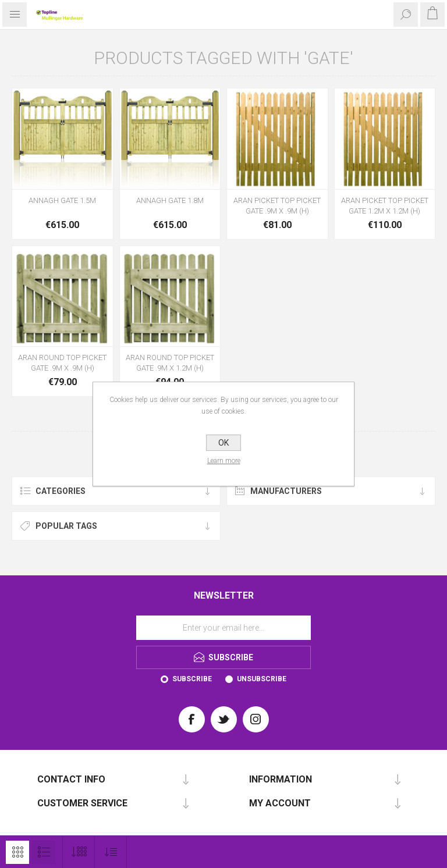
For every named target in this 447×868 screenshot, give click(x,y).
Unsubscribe (262, 679)
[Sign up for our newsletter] (223, 628)
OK (223, 443)
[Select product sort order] (111, 852)
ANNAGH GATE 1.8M (170, 200)
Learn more (224, 461)
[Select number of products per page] (79, 852)
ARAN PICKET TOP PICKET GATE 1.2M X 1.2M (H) (385, 206)
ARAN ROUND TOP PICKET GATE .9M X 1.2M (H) (170, 363)
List (44, 852)
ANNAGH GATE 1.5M (62, 200)
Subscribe (192, 679)
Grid (17, 852)
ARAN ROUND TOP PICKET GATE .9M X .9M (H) (62, 363)
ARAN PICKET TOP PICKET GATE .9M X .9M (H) (277, 206)
